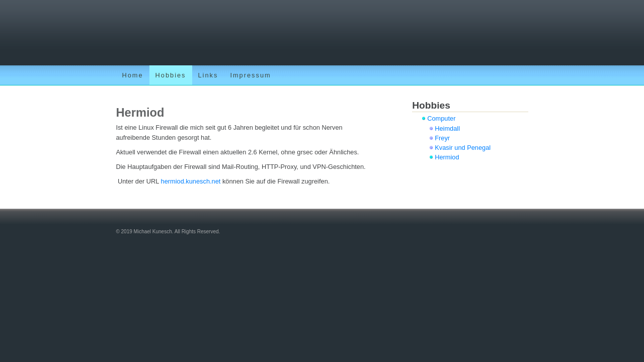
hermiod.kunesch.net (191, 181)
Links (208, 75)
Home (132, 75)
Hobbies (171, 75)
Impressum (250, 75)
